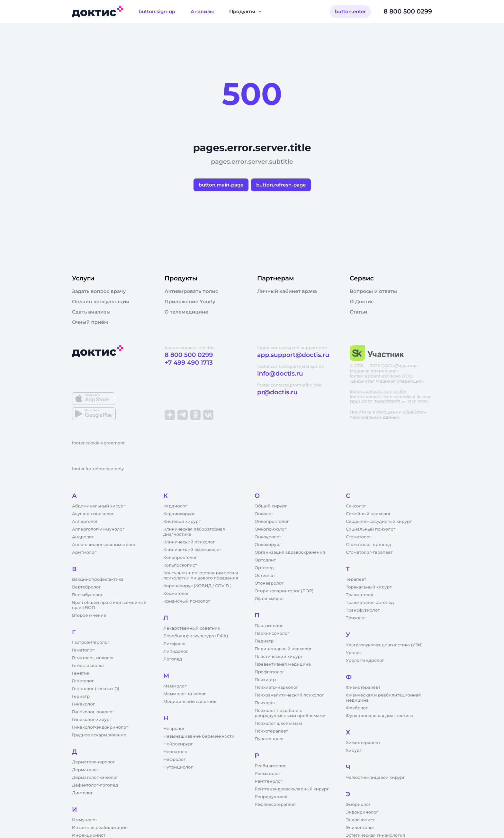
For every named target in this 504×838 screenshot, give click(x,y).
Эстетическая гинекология (375, 835)
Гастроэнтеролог (91, 642)
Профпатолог (269, 672)
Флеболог (357, 708)
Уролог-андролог (365, 660)
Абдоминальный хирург (99, 506)
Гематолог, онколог (93, 658)
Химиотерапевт (363, 743)
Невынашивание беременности (199, 736)
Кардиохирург (179, 514)
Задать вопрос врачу (99, 291)
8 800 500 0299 (408, 11)
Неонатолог (176, 752)
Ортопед (264, 568)
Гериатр (81, 697)
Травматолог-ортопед (370, 603)
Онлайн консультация (101, 302)
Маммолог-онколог (185, 694)
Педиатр (264, 641)
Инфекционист (89, 835)
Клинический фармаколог (192, 550)
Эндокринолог (362, 812)
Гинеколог (83, 704)
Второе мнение (89, 615)
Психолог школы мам (278, 724)
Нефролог (175, 760)
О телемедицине (186, 312)
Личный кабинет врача (287, 291)
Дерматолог (85, 770)
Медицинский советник (190, 702)
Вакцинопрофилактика (98, 579)
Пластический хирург (279, 657)
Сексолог (356, 506)
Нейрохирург (178, 744)
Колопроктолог (180, 558)
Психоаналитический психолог (289, 695)
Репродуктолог (271, 797)
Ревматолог (268, 774)
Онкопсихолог (270, 529)
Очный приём (90, 322)
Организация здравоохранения (290, 552)
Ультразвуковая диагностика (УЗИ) (384, 645)
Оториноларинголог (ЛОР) (284, 591)
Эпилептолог (360, 828)
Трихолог (356, 618)
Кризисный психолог (187, 601)
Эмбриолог (358, 805)
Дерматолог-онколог (95, 778)
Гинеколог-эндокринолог (100, 727)
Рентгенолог (269, 781)
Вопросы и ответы (373, 291)
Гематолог (83, 650)
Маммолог (175, 686)
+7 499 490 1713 (189, 363)
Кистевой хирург (182, 522)
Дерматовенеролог (93, 762)
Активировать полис (191, 291)
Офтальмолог (270, 599)
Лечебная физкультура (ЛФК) (196, 636)
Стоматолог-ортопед (369, 545)
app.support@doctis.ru (293, 355)
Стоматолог (359, 537)
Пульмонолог (269, 739)
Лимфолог (175, 644)
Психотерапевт (271, 731)
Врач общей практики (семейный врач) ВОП (109, 605)
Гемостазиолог (88, 666)
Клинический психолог (189, 542)
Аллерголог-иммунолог (98, 529)
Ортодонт (265, 560)
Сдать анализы (91, 312)
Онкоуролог (268, 537)
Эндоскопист (360, 820)
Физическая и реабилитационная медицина (383, 698)
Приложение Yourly (190, 302)
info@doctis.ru (280, 373)
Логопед (173, 659)
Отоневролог (269, 583)
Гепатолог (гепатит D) (96, 689)
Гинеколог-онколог (93, 712)
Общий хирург (271, 506)
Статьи (358, 312)
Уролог (354, 653)
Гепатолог (83, 681)
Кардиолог (175, 506)
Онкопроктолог (272, 522)
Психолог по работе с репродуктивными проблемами (290, 713)
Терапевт (356, 579)
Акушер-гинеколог (93, 514)
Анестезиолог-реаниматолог (104, 545)
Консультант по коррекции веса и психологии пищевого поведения (201, 576)
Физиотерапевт (363, 688)
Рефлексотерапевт (275, 805)
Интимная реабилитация (100, 828)
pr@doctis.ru (277, 392)
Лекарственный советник (192, 628)
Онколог (264, 514)
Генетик (81, 673)
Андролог (83, 537)
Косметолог (176, 594)
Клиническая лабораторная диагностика (194, 532)
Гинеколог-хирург (92, 720)
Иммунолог (85, 820)
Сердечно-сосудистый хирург (379, 522)
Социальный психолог (371, 529)
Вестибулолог (87, 595)
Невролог (174, 729)
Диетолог (82, 793)
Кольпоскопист (180, 565)
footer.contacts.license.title (378, 392)
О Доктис (362, 302)
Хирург (354, 751)
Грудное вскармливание (99, 735)
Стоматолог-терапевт (369, 552)
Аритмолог (84, 552)
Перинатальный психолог (283, 649)
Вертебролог (86, 587)
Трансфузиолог (363, 610)
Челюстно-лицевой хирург (375, 778)
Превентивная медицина (283, 664)
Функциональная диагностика (380, 716)
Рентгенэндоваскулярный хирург (292, 789)
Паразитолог (269, 626)
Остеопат (265, 576)
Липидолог (176, 651)
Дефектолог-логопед (95, 785)
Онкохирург (268, 545)
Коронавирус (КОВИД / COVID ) (198, 586)
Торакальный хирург (369, 587)
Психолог (265, 703)
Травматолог (360, 595)
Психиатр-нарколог (276, 688)
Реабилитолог (270, 766)
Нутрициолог (178, 767)
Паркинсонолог (272, 633)
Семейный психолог (368, 514)
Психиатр (265, 680)
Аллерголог (85, 522)
